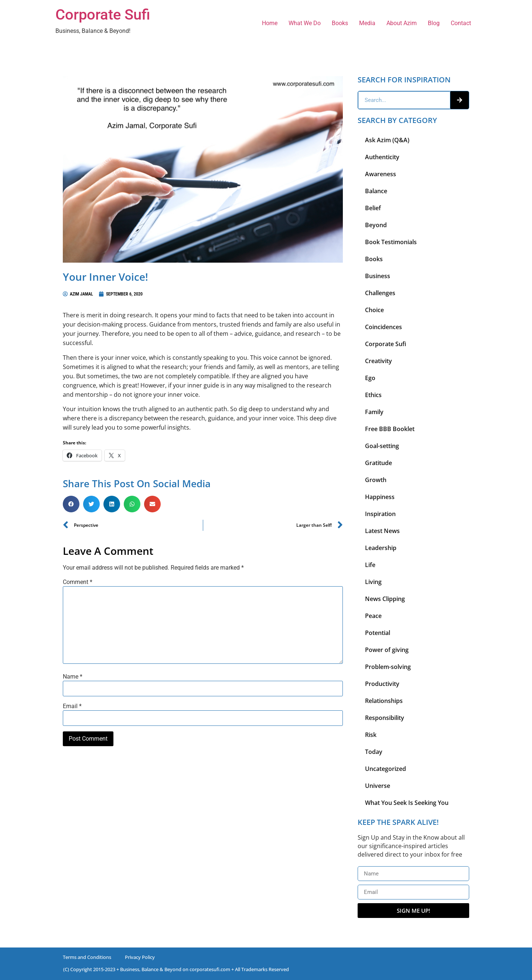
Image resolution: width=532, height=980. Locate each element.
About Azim (402, 23)
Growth (376, 480)
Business (378, 276)
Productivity (382, 684)
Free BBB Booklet (390, 429)
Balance (376, 191)
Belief (373, 208)
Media (367, 23)
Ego (370, 378)
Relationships (384, 701)
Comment (78, 582)
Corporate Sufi (103, 15)
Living (373, 582)
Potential (378, 633)
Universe (378, 786)
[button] (71, 504)
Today (374, 752)
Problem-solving (388, 667)
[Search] (460, 100)
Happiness (380, 497)
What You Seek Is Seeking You (407, 803)
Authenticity (382, 157)
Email (72, 706)
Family (374, 412)
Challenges (380, 293)
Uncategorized (386, 769)
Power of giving (387, 650)
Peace (373, 616)
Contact (461, 23)
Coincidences (383, 327)
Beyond (376, 225)
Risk (371, 735)
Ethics (373, 395)
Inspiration (380, 514)
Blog (434, 23)
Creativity (378, 361)
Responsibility (385, 718)
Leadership (381, 548)
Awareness (381, 174)
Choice (374, 310)
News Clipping (385, 599)
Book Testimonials (391, 242)
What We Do (305, 23)
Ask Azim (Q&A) (387, 140)
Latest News (382, 531)
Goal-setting (382, 446)
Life (370, 565)
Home (270, 23)
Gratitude (378, 463)
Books (340, 23)
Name (73, 677)
